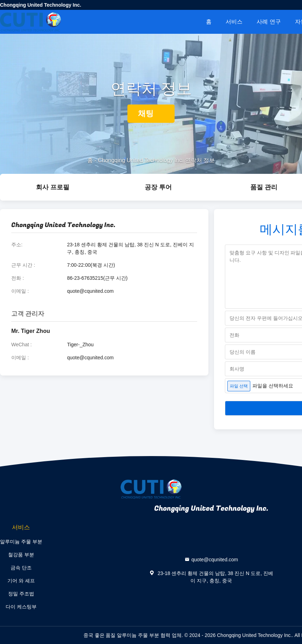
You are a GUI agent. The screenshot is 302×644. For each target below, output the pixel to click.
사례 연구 (269, 22)
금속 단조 (21, 568)
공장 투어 (158, 187)
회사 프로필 (53, 187)
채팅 (151, 113)
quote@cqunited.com (90, 291)
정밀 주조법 (21, 594)
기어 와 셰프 (21, 581)
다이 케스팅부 (21, 607)
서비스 (234, 22)
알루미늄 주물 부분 (21, 542)
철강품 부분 (21, 555)
